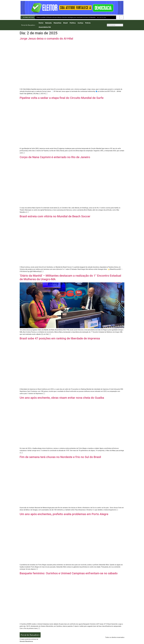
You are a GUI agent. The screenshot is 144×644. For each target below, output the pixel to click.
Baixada (48, 23)
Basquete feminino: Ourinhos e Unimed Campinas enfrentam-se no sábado (69, 573)
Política (73, 23)
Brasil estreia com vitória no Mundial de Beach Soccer (55, 216)
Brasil (66, 23)
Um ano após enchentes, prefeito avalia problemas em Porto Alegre (64, 514)
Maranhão (57, 23)
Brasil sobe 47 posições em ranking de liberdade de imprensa (60, 338)
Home (41, 23)
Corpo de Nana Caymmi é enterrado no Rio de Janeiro (55, 157)
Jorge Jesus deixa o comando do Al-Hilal (46, 39)
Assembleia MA (45, 27)
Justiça (80, 23)
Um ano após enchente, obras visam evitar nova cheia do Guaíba (62, 398)
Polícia (88, 23)
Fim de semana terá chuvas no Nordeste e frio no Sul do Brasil (60, 457)
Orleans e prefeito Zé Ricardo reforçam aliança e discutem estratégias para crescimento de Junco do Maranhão (66, 17)
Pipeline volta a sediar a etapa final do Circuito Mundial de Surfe (62, 98)
